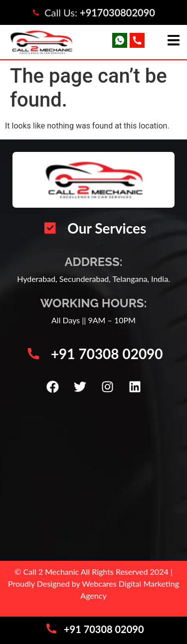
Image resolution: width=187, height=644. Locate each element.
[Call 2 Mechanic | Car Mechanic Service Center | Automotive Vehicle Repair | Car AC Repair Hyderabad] (93, 479)
